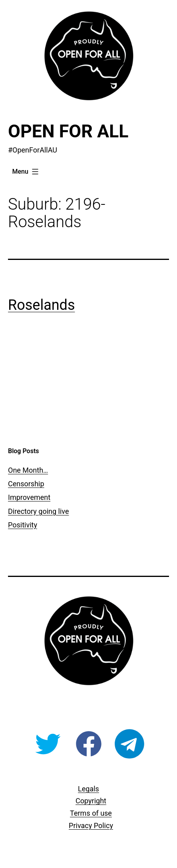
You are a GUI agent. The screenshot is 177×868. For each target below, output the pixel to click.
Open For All (68, 131)
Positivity (23, 525)
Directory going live (38, 511)
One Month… (28, 470)
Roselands (41, 305)
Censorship (26, 484)
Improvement (29, 497)
